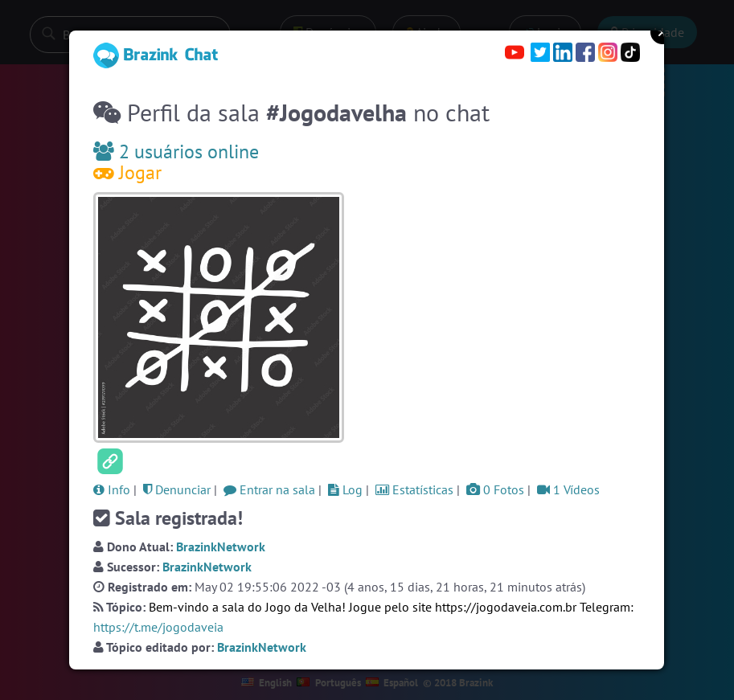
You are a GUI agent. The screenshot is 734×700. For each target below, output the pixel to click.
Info (112, 489)
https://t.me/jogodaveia (158, 627)
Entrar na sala (269, 489)
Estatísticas (414, 489)
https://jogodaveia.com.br (506, 607)
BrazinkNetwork (221, 546)
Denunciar (177, 489)
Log (345, 489)
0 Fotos (495, 489)
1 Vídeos (568, 489)
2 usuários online (176, 151)
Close (662, 32)
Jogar (127, 172)
